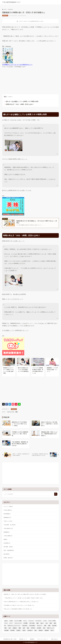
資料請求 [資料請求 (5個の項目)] (41, 630)
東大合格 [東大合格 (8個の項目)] (54, 626)
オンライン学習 (8, 507)
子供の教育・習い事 (10, 525)
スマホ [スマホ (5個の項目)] (45, 621)
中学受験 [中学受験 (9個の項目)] (25, 623)
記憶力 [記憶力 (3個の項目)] (24, 630)
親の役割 (7, 554)
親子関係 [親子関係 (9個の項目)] (12, 630)
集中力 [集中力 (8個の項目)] (52, 630)
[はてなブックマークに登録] (10, 404)
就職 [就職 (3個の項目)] (49, 626)
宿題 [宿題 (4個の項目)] (45, 626)
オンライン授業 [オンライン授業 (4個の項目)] (18, 621)
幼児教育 (7, 543)
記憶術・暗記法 (8, 558)
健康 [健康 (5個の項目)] (38, 623)
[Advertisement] (30, 81)
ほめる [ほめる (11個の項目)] (6, 621)
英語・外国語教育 (9, 551)
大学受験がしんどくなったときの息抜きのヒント (17, 65)
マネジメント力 (11, 412)
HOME (4, 9)
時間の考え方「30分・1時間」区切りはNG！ (20, 104)
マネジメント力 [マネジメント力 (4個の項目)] (18, 623)
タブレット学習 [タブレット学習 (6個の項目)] (52, 621)
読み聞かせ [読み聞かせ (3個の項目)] (30, 630)
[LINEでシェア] (19, 404)
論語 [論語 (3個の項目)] (36, 630)
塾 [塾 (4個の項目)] (5, 626)
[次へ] (45, 455)
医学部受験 (7, 514)
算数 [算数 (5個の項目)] (28, 628)
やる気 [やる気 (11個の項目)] (11, 621)
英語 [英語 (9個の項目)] (44, 628)
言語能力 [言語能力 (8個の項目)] (18, 630)
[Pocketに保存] (13, 404)
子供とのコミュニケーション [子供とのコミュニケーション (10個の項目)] (14, 626)
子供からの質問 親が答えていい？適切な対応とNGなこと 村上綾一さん (21, 602)
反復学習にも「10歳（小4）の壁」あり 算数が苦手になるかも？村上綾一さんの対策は (25, 594)
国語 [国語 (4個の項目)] (55, 623)
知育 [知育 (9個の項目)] (24, 628)
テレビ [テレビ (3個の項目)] (6, 623)
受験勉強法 (11, 9)
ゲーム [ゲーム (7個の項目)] (25, 621)
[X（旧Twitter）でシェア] (3, 404)
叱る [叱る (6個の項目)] (47, 623)
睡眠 (17, 412)
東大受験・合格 (8, 547)
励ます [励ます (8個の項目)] (42, 623)
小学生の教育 (8, 536)
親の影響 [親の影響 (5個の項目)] (6, 630)
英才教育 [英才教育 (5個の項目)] (39, 628)
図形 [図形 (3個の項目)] (51, 623)
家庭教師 (7, 532)
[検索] (56, 494)
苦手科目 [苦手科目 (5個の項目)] (33, 628)
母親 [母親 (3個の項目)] (6, 628)
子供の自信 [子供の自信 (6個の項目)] (25, 626)
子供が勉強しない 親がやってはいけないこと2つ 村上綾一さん (19, 605)
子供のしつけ (8, 521)
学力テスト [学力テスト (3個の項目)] (40, 626)
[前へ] (16, 455)
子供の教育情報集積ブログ (11, 2)
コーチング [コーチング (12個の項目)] (31, 621)
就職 (5, 540)
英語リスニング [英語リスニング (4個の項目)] (51, 628)
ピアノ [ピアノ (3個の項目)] (11, 623)
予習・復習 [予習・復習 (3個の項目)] (32, 623)
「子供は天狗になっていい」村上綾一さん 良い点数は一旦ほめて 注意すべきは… (24, 598)
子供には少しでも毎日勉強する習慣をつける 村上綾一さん (18, 609)
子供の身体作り (8, 529)
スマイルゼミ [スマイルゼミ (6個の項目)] (38, 621)
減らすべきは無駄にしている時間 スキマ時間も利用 (22, 102)
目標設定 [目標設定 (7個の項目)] (15, 628)
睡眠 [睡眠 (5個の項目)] (20, 628)
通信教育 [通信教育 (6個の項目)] (47, 630)
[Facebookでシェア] (7, 404)
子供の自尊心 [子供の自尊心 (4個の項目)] (32, 626)
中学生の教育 (8, 510)
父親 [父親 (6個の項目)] (10, 628)
